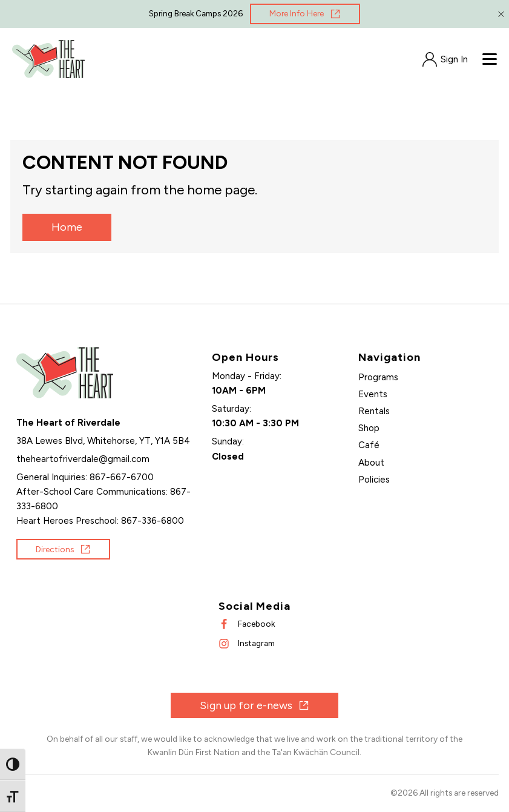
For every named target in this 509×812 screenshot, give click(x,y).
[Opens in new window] (305, 14)
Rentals (374, 411)
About (371, 463)
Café (369, 445)
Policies (374, 480)
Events (373, 394)
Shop (369, 428)
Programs (378, 377)
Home (67, 227)
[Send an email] (83, 459)
